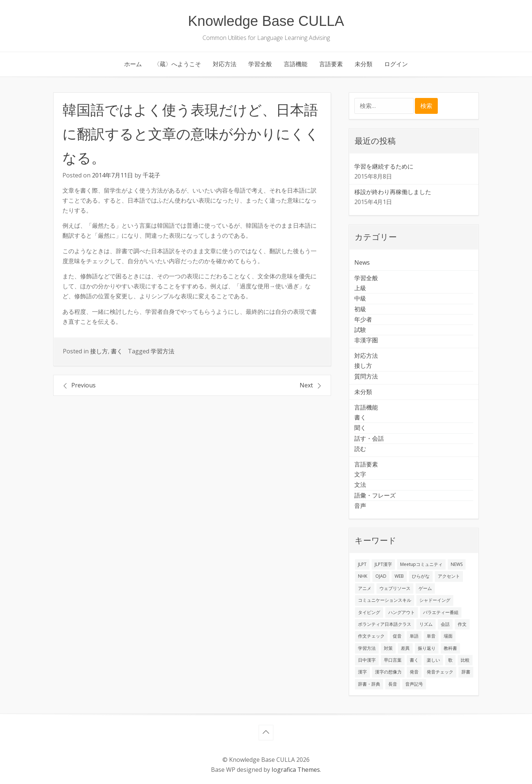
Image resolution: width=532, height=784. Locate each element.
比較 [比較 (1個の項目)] (465, 660)
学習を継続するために (384, 166)
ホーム (133, 64)
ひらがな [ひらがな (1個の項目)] (421, 576)
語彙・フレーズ (375, 495)
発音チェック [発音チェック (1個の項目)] (440, 672)
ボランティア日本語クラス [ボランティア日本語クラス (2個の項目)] (385, 624)
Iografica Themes (296, 770)
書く (117, 351)
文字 (360, 474)
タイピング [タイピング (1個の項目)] (369, 612)
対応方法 (225, 64)
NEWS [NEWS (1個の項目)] (457, 564)
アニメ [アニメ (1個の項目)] (365, 588)
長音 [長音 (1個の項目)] (393, 684)
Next (306, 385)
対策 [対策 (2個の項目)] (388, 648)
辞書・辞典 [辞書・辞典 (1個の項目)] (369, 684)
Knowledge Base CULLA (266, 21)
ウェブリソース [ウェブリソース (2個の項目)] (395, 588)
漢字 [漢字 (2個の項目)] (362, 672)
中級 (360, 298)
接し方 (99, 351)
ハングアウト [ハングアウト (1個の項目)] (402, 612)
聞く (360, 428)
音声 (360, 506)
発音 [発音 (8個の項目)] (414, 672)
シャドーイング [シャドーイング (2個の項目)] (435, 600)
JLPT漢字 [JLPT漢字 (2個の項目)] (383, 564)
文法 (360, 485)
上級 (360, 288)
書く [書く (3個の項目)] (414, 660)
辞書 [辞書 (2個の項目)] (466, 672)
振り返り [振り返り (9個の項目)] (427, 648)
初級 (360, 309)
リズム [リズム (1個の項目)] (426, 624)
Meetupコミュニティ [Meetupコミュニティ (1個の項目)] (421, 564)
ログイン (396, 64)
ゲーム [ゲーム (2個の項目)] (425, 588)
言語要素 (331, 64)
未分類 (364, 64)
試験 (360, 330)
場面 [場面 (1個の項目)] (448, 636)
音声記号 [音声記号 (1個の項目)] (414, 684)
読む (360, 449)
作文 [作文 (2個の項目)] (462, 624)
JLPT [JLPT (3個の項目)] (362, 564)
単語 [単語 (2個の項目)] (414, 636)
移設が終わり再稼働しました (393, 192)
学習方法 (163, 351)
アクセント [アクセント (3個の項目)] (449, 576)
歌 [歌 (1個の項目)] (450, 660)
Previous (83, 385)
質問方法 (366, 376)
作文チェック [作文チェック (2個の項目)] (371, 636)
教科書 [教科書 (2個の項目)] (450, 648)
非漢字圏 (366, 340)
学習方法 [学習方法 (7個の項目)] (367, 648)
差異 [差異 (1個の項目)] (405, 648)
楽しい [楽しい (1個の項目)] (433, 660)
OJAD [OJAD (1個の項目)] (381, 576)
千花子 (151, 175)
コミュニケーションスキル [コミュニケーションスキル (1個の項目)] (385, 600)
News (362, 262)
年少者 (363, 319)
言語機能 (296, 64)
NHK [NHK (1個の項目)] (363, 576)
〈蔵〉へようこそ (177, 64)
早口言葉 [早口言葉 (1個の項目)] (393, 660)
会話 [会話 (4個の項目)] (445, 624)
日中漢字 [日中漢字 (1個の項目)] (367, 660)
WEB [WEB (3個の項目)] (399, 576)
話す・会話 (369, 438)
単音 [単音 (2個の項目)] (431, 636)
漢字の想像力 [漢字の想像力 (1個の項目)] (388, 672)
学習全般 (260, 64)
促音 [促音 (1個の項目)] (397, 636)
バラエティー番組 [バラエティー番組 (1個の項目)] (441, 612)
